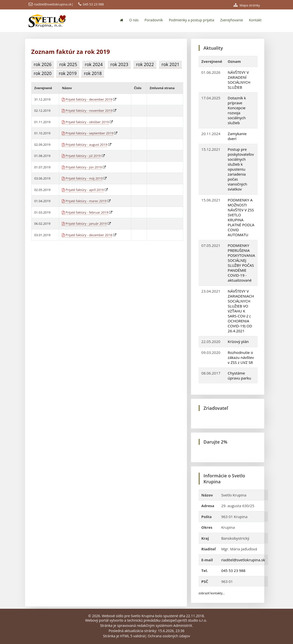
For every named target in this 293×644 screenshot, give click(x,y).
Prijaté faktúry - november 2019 (87, 111)
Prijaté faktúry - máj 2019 (82, 178)
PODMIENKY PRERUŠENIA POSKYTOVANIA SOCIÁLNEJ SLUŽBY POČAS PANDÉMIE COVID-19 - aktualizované (241, 263)
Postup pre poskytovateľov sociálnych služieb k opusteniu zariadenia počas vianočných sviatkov (241, 169)
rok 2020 (43, 73)
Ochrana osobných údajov (169, 636)
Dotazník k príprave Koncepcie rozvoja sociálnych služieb (237, 110)
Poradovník (154, 20)
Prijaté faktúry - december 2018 (87, 235)
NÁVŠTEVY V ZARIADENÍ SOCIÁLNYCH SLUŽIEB (239, 80)
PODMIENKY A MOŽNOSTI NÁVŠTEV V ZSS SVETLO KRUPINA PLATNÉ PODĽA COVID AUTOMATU (241, 217)
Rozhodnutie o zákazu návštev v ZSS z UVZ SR (241, 357)
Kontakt (255, 20)
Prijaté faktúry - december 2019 (87, 99)
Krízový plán (238, 341)
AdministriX (183, 625)
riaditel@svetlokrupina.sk (53, 4)
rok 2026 (43, 64)
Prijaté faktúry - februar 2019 (85, 212)
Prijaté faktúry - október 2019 (85, 122)
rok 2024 (94, 64)
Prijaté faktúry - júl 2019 (81, 156)
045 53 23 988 (93, 4)
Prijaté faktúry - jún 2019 (82, 167)
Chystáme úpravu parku (239, 376)
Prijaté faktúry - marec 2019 (84, 201)
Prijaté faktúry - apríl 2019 (83, 190)
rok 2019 (68, 73)
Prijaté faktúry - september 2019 (87, 133)
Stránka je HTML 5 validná (124, 636)
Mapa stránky (247, 5)
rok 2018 (93, 73)
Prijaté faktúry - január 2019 (84, 224)
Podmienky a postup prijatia (191, 20)
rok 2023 (119, 64)
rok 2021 (170, 64)
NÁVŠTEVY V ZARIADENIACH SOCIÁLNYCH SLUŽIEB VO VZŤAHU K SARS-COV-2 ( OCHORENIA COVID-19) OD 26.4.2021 (241, 311)
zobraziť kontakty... (212, 593)
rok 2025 (68, 64)
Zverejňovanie (232, 20)
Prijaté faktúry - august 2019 (84, 145)
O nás (134, 20)
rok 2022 (145, 64)
